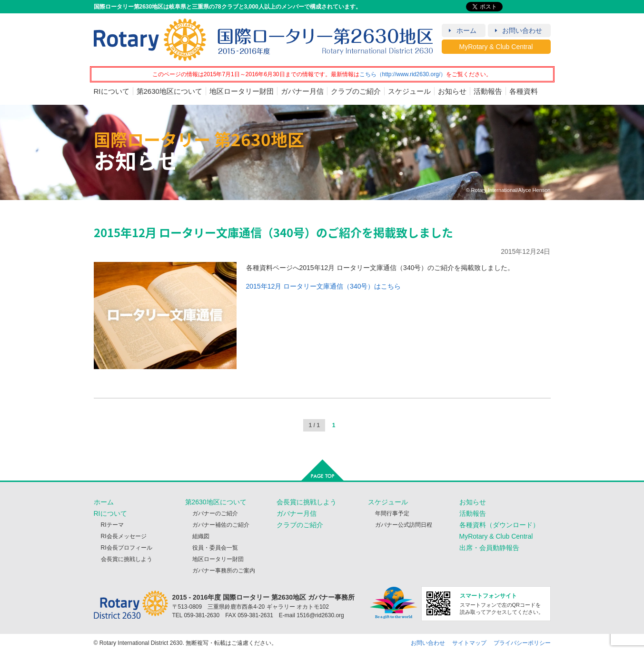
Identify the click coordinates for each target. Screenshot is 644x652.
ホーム (466, 30)
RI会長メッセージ (124, 536)
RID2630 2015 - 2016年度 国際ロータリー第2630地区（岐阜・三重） (264, 40)
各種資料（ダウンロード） (499, 525)
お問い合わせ (522, 30)
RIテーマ (112, 525)
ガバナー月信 (302, 91)
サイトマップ (469, 643)
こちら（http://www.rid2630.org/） (403, 74)
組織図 (201, 536)
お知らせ (452, 91)
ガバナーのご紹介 (215, 513)
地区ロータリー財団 (242, 91)
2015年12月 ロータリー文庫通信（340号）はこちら (324, 286)
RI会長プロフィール (127, 548)
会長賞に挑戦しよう (127, 559)
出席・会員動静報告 (489, 548)
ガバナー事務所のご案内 (224, 571)
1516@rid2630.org (320, 615)
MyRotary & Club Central (496, 47)
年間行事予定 (392, 513)
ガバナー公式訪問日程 (404, 525)
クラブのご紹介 (356, 91)
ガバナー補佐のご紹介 (221, 525)
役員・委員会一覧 (215, 548)
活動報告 (488, 91)
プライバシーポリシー (522, 643)
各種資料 (524, 91)
